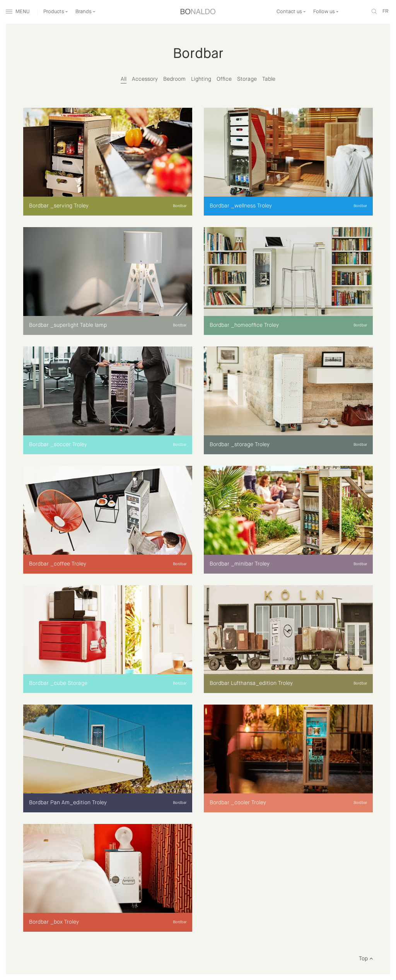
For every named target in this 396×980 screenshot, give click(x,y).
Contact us (291, 12)
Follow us (326, 12)
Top (366, 959)
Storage (247, 79)
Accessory (145, 79)
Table (269, 79)
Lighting (201, 79)
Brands (85, 12)
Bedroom (174, 79)
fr (385, 11)
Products (56, 12)
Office (224, 79)
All (124, 79)
